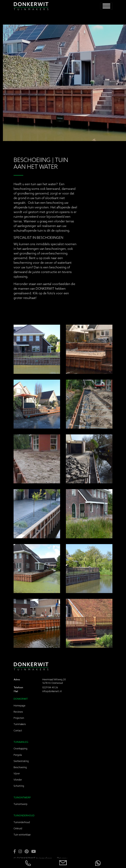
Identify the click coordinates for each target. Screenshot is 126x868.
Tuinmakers (20, 724)
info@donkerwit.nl (52, 691)
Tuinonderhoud (22, 822)
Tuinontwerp (20, 804)
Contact (18, 731)
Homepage (19, 706)
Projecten (19, 718)
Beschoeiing (20, 767)
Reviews (18, 712)
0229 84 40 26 (50, 687)
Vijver (17, 773)
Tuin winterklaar (22, 835)
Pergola (18, 755)
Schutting (19, 786)
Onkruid (18, 828)
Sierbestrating (21, 761)
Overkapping (20, 749)
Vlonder (18, 780)
